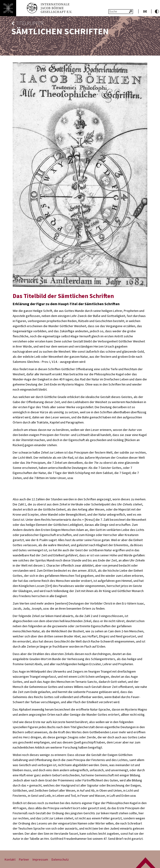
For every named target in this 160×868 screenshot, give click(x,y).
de (145, 11)
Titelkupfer (30, 23)
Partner (24, 859)
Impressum (40, 859)
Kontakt (10, 859)
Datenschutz (60, 859)
